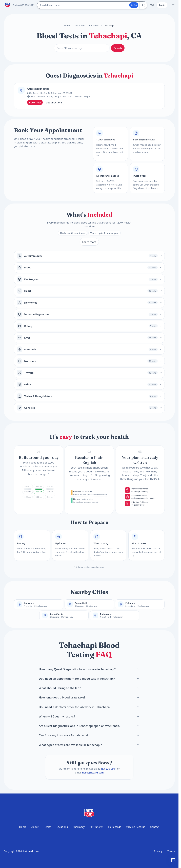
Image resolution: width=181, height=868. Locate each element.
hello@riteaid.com (93, 772)
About (35, 827)
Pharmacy (79, 827)
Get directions (54, 102)
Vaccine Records (136, 827)
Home (67, 26)
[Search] (143, 5)
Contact (155, 827)
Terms (171, 851)
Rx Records (115, 827)
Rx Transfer (96, 827)
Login (162, 5)
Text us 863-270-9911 (24, 5)
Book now (35, 102)
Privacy (158, 851)
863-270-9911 (108, 769)
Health (47, 827)
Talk (134, 5)
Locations (80, 26)
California (94, 26)
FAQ (152, 5)
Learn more (89, 242)
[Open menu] (173, 5)
